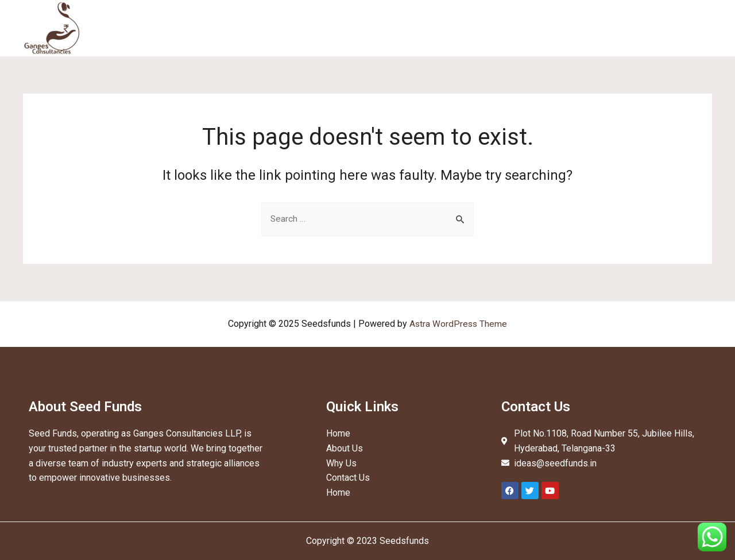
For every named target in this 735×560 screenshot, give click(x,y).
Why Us (573, 28)
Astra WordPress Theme (459, 324)
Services (522, 28)
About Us (467, 28)
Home (419, 28)
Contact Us (681, 28)
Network (624, 28)
